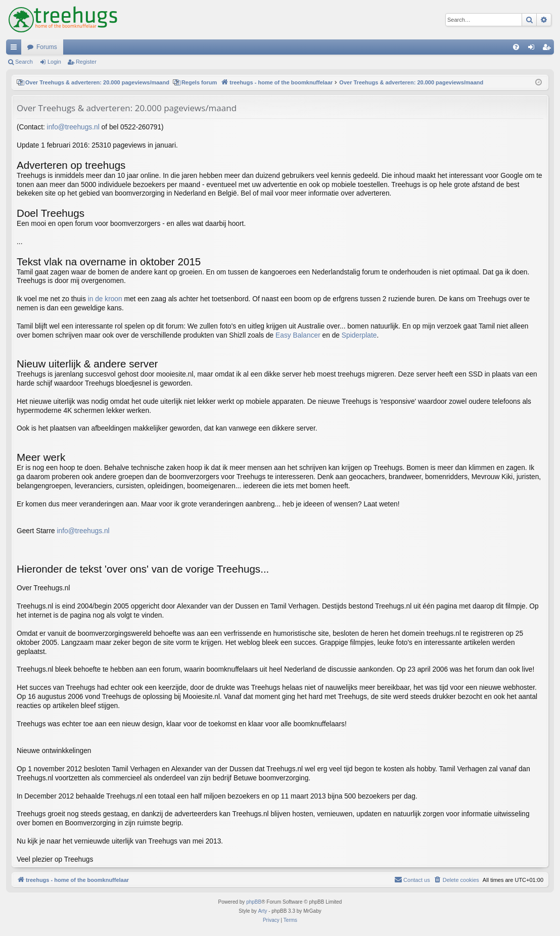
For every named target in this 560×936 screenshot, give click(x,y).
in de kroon (105, 299)
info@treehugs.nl (73, 127)
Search (24, 62)
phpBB (254, 902)
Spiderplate (359, 335)
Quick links (16, 49)
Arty (263, 911)
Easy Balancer (298, 335)
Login (54, 62)
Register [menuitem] (549, 49)
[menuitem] (516, 47)
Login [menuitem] (533, 49)
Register (86, 62)
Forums (47, 47)
